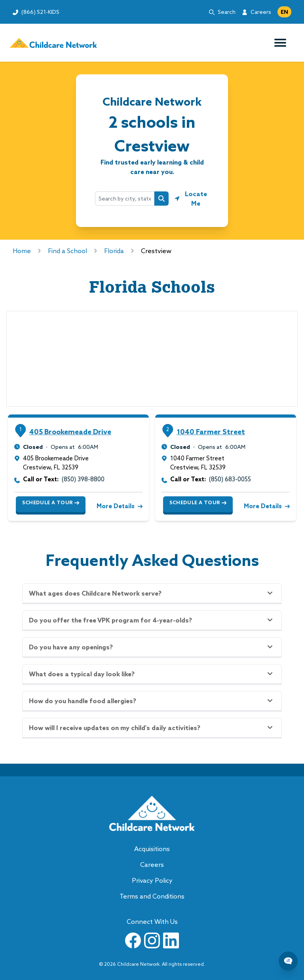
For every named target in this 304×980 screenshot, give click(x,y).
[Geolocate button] (192, 199)
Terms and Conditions (152, 896)
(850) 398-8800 (83, 479)
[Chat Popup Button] (288, 961)
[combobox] (125, 199)
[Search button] (161, 199)
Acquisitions (152, 849)
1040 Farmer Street (211, 432)
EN (284, 12)
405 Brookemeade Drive (70, 432)
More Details (119, 506)
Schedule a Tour (51, 503)
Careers (261, 12)
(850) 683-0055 (230, 479)
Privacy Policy (152, 880)
